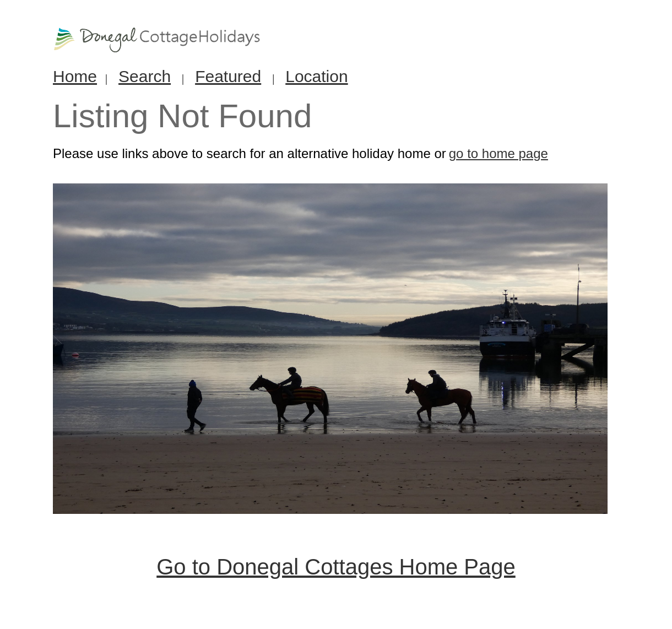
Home (75, 76)
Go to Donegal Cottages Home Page (336, 567)
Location (316, 76)
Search (145, 76)
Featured (228, 76)
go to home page (498, 153)
